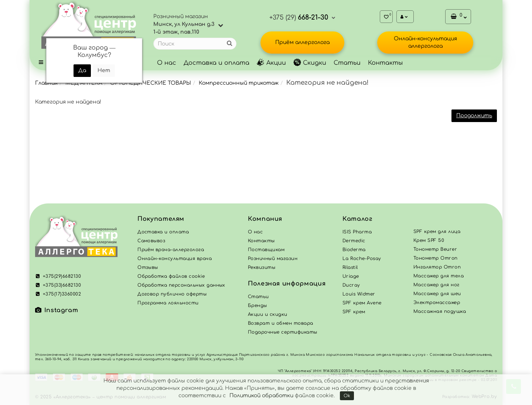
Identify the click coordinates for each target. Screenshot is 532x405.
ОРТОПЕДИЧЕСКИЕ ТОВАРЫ (151, 83)
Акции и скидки (268, 314)
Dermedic (354, 241)
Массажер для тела (439, 276)
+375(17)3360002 (58, 294)
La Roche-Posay (362, 259)
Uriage (351, 276)
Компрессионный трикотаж (239, 83)
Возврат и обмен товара (281, 323)
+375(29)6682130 (58, 276)
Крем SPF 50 (429, 240)
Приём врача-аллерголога (171, 250)
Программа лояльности (168, 303)
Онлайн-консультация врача (175, 259)
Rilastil (350, 267)
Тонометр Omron (436, 258)
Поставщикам (266, 250)
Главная (46, 83)
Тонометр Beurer (435, 249)
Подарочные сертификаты (283, 332)
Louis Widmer (359, 294)
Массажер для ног (436, 285)
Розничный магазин (273, 259)
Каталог (357, 219)
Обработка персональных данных (181, 285)
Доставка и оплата (216, 63)
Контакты (385, 63)
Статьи (347, 63)
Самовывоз (151, 241)
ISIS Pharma (357, 232)
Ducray (351, 285)
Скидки (310, 63)
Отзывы (148, 267)
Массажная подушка (440, 311)
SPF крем (354, 312)
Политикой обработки (261, 396)
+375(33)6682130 (58, 285)
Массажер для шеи (437, 294)
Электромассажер (437, 303)
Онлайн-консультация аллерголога (425, 42)
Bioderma (354, 250)
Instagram (57, 310)
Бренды (258, 306)
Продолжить (474, 116)
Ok (347, 396)
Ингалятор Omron (437, 267)
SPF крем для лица (437, 232)
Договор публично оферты (172, 294)
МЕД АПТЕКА (84, 83)
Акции (271, 63)
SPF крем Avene (362, 303)
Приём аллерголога (302, 42)
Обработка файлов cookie (171, 276)
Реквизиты (262, 267)
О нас (167, 63)
